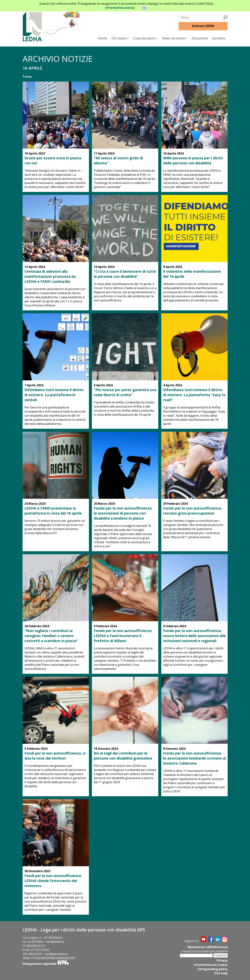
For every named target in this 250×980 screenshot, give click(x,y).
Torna (27, 77)
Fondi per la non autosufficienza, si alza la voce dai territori (55, 756)
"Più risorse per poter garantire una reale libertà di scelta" (125, 392)
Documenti (200, 38)
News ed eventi (175, 38)
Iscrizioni (219, 38)
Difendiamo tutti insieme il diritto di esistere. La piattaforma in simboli (54, 395)
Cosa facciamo (145, 38)
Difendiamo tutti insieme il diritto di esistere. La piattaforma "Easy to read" (194, 395)
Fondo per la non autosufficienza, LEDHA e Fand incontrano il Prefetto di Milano (123, 636)
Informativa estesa (120, 8)
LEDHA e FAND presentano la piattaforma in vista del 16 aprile (53, 511)
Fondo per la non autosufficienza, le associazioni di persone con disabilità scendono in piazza (123, 513)
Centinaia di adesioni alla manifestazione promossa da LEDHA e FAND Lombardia (50, 276)
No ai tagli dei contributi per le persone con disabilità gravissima (123, 756)
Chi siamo (120, 38)
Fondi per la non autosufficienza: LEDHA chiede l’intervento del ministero (53, 881)
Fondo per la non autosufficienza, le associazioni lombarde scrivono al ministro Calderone (194, 758)
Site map (221, 973)
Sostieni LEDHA (203, 26)
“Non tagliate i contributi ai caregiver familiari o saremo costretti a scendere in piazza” (51, 636)
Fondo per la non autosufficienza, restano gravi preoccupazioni (192, 511)
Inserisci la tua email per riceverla (204, 951)
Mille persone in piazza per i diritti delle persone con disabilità (193, 160)
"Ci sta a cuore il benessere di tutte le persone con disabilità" (125, 274)
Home (103, 38)
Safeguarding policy (213, 968)
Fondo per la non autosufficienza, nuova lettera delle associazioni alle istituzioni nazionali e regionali (194, 636)
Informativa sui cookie (211, 964)
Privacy (222, 960)
